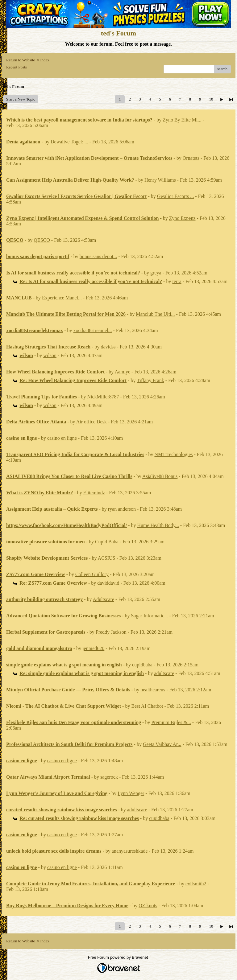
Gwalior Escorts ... (176, 196)
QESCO (42, 240)
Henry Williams (160, 180)
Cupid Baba (107, 542)
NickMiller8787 (103, 397)
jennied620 (93, 648)
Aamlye (122, 372)
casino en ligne (62, 438)
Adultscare (104, 599)
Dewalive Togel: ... (69, 142)
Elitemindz (94, 493)
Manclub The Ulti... (155, 314)
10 (211, 99)
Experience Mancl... (62, 298)
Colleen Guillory (92, 574)
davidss (108, 347)
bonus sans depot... (98, 256)
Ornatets (191, 158)
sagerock (109, 777)
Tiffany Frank (150, 380)
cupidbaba (142, 665)
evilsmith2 (196, 884)
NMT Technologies (173, 454)
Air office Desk (91, 422)
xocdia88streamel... (93, 330)
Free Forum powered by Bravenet (118, 957)
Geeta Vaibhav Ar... (162, 744)
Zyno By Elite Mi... (182, 120)
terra (177, 281)
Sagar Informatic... (149, 616)
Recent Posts (17, 67)
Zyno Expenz (182, 218)
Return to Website (21, 60)
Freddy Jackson (111, 632)
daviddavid (108, 583)
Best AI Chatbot (147, 706)
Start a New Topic (21, 99)
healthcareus (153, 690)
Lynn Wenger (131, 793)
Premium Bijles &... (171, 722)
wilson (50, 355)
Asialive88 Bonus (160, 476)
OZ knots (148, 906)
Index (45, 60)
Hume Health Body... (158, 525)
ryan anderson (122, 509)
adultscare (164, 673)
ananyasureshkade (130, 851)
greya (156, 273)
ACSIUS (107, 558)
